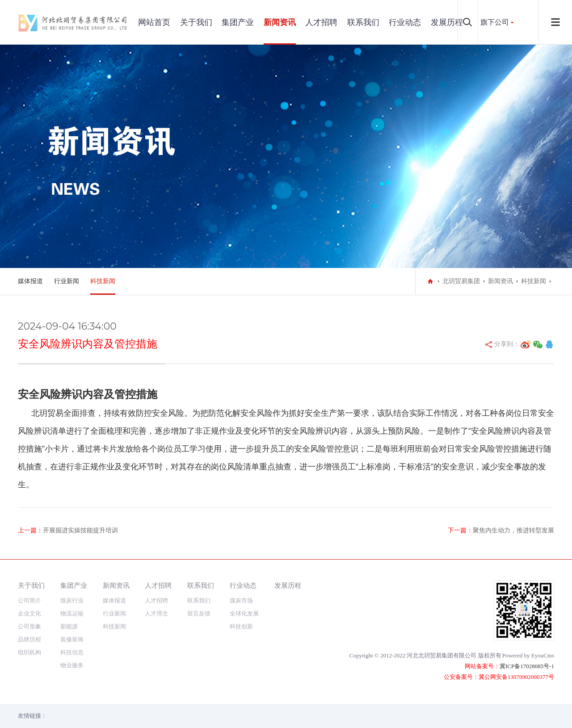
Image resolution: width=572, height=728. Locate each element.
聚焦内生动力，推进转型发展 (513, 530)
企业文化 (29, 613)
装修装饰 (72, 639)
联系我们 (363, 22)
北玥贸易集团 (461, 281)
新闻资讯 (280, 22)
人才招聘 (321, 22)
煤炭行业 (72, 600)
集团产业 (238, 22)
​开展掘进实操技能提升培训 (80, 530)
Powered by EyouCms (528, 655)
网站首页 (154, 22)
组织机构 (29, 652)
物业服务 (72, 665)
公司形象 (29, 626)
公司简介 (29, 600)
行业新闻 (67, 281)
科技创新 (241, 626)
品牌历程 (29, 639)
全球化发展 (244, 613)
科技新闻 (103, 281)
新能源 (69, 626)
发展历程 (447, 22)
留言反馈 (199, 613)
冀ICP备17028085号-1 (527, 666)
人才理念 (156, 613)
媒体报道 (30, 281)
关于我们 (196, 22)
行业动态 (405, 22)
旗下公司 (495, 22)
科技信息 (72, 652)
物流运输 (72, 613)
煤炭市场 (241, 600)
